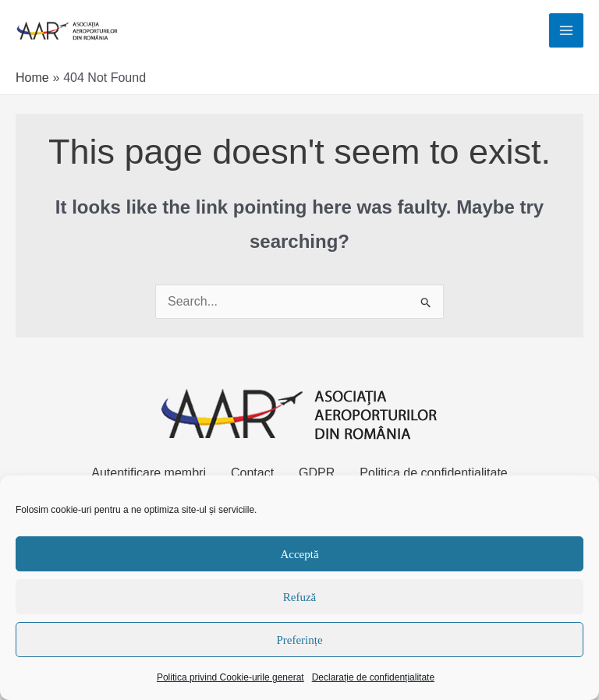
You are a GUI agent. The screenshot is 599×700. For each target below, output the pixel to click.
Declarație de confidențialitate (373, 677)
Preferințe (299, 640)
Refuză (299, 597)
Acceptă (299, 554)
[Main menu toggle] (566, 31)
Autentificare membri (149, 474)
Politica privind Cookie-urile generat (230, 677)
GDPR (317, 474)
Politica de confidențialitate (433, 474)
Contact (252, 474)
